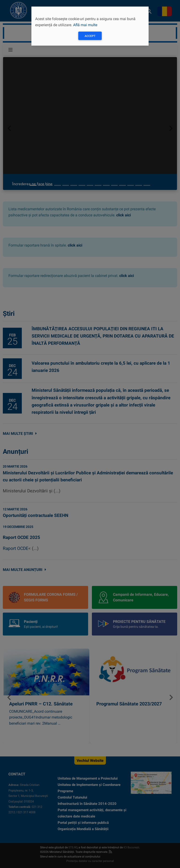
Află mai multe (85, 25)
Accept (90, 36)
